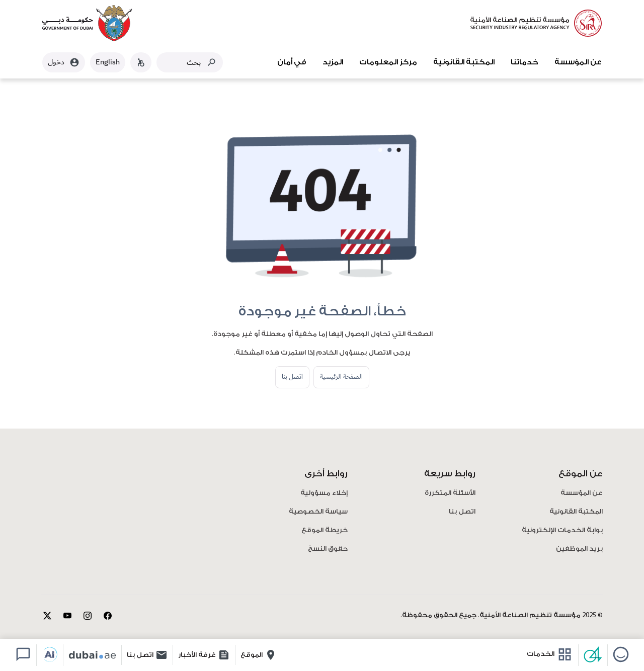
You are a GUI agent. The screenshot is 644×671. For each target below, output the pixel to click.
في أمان (292, 62)
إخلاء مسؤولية (324, 493)
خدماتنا (525, 62)
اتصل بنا (292, 377)
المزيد (333, 62)
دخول (64, 62)
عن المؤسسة (578, 62)
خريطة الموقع (325, 530)
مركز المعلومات (388, 62)
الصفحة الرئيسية (341, 377)
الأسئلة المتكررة (450, 493)
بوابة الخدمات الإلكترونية (562, 530)
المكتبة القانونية (464, 62)
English (108, 62)
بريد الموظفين (579, 549)
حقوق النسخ (328, 549)
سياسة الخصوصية (318, 512)
